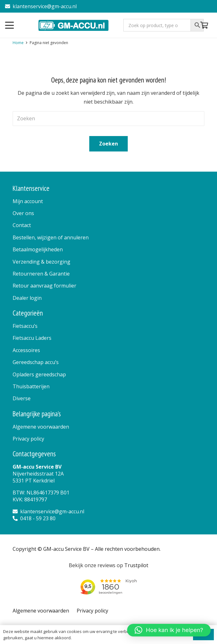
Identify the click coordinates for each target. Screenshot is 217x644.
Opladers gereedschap (39, 374)
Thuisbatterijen (31, 386)
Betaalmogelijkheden (38, 249)
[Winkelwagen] (204, 25)
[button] (9, 25)
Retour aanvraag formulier (44, 286)
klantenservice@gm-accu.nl (41, 6)
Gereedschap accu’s (36, 362)
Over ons (23, 213)
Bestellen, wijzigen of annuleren (51, 237)
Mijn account (28, 201)
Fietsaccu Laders (32, 338)
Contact (22, 225)
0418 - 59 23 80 (34, 518)
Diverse (22, 398)
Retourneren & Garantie (41, 274)
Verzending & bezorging (41, 262)
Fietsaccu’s (25, 326)
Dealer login (27, 298)
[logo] (74, 25)
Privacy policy (28, 439)
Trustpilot (136, 565)
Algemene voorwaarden (41, 427)
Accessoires (26, 350)
